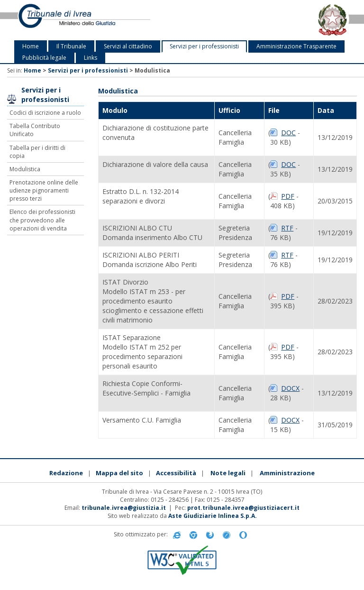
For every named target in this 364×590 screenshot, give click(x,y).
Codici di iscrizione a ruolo (45, 113)
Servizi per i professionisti (204, 46)
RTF (287, 228)
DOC (288, 133)
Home (31, 46)
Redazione (66, 473)
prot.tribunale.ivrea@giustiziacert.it (243, 508)
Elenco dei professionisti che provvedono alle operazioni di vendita (42, 220)
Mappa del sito (119, 473)
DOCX (290, 388)
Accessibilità (176, 473)
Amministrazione (287, 473)
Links (91, 58)
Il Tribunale (71, 46)
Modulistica (25, 169)
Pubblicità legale (44, 58)
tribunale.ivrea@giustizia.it (124, 508)
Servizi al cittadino (128, 46)
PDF (288, 196)
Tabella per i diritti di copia (37, 152)
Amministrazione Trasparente (296, 46)
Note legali (228, 473)
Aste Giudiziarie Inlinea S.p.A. (213, 516)
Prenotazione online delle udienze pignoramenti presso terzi (44, 190)
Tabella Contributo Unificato (35, 130)
